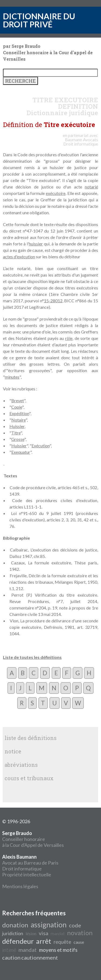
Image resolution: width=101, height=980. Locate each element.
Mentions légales (20, 886)
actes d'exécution (19, 257)
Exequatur (21, 452)
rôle (69, 338)
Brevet (18, 400)
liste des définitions (31, 738)
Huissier (17, 426)
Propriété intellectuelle (27, 874)
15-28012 (53, 301)
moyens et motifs (58, 950)
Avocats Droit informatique (81, 142)
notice (13, 751)
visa (43, 933)
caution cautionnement (30, 957)
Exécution (41, 446)
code (75, 925)
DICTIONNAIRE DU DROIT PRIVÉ (39, 20)
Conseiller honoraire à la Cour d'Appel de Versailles (33, 839)
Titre (16, 433)
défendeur (18, 941)
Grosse (18, 439)
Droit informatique (22, 869)
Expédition (19, 413)
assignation (49, 925)
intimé (9, 950)
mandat (58, 933)
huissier (36, 244)
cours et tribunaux (29, 778)
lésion (31, 933)
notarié (91, 187)
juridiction (13, 933)
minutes (12, 377)
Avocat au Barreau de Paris (30, 863)
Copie (17, 407)
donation (15, 925)
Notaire (18, 420)
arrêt (44, 941)
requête (62, 942)
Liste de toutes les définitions (32, 657)
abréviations (21, 765)
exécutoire (56, 193)
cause (79, 942)
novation (80, 933)
